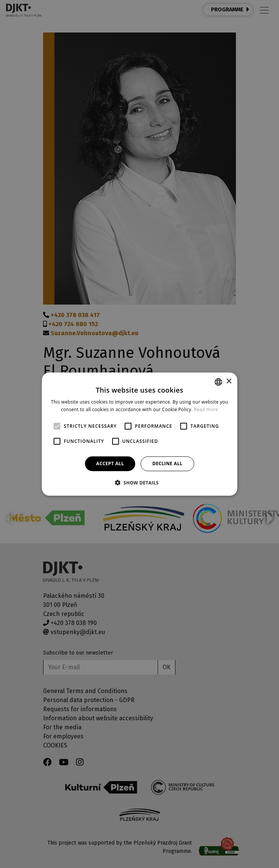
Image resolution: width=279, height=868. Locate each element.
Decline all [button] (167, 463)
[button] (139, 483)
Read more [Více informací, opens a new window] (206, 409)
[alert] (139, 434)
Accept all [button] (110, 463)
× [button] (229, 381)
